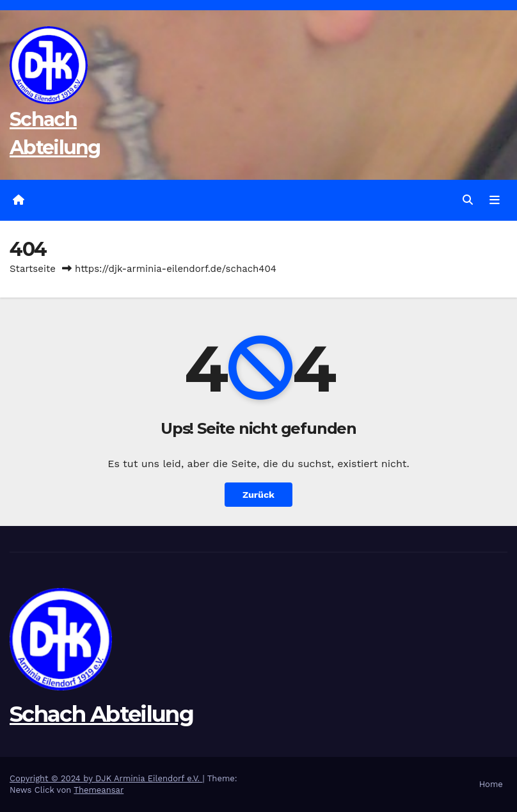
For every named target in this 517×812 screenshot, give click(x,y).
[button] (468, 200)
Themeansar (99, 790)
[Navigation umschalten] (495, 200)
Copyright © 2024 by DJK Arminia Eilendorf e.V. (106, 778)
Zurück (258, 495)
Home (491, 784)
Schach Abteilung (101, 714)
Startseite (33, 269)
